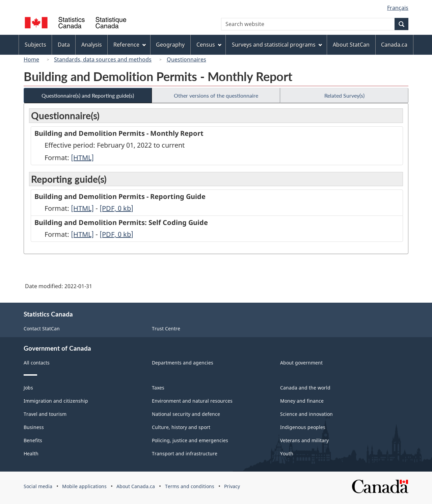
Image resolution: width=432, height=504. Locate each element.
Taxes (158, 388)
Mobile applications (84, 486)
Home (31, 59)
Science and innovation (306, 414)
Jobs (28, 388)
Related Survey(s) (344, 95)
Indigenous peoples (303, 427)
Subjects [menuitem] (35, 45)
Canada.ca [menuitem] (394, 45)
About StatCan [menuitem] (351, 45)
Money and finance (302, 401)
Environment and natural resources (192, 401)
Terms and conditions (190, 486)
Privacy (232, 486)
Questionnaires (186, 59)
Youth (287, 453)
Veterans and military (304, 440)
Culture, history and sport (181, 427)
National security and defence (186, 414)
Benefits (33, 440)
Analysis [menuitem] (92, 45)
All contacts (37, 363)
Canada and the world (305, 388)
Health (31, 453)
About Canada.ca (136, 486)
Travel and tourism (45, 414)
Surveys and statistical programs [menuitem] (277, 45)
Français (398, 8)
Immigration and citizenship (56, 401)
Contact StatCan (42, 329)
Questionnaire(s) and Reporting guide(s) (88, 95)
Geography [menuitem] (170, 45)
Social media (38, 486)
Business (34, 427)
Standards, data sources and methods (103, 59)
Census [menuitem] (209, 45)
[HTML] (82, 158)
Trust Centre (166, 329)
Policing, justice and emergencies (190, 440)
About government (301, 363)
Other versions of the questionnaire (216, 95)
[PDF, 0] (116, 208)
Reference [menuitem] (130, 45)
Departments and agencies (183, 363)
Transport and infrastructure (185, 453)
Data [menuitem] (64, 45)
